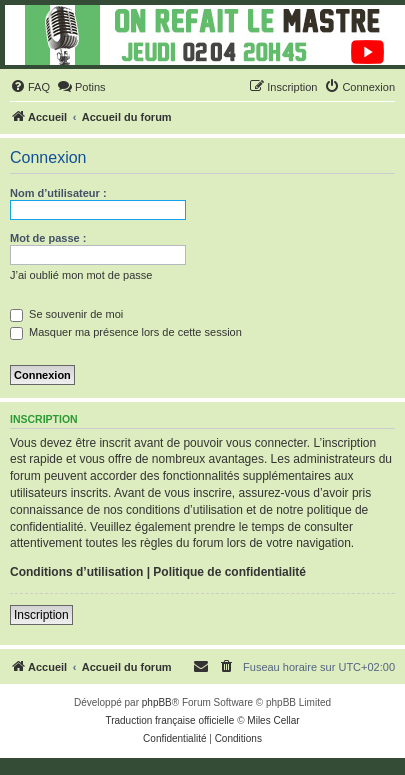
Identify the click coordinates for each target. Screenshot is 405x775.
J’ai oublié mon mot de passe (81, 275)
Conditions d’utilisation (76, 572)
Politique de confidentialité (229, 572)
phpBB (157, 702)
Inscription (41, 615)
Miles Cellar (273, 720)
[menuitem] (30, 87)
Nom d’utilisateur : (58, 193)
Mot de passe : (48, 238)
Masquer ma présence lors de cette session (126, 332)
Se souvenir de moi (66, 314)
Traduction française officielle (169, 720)
